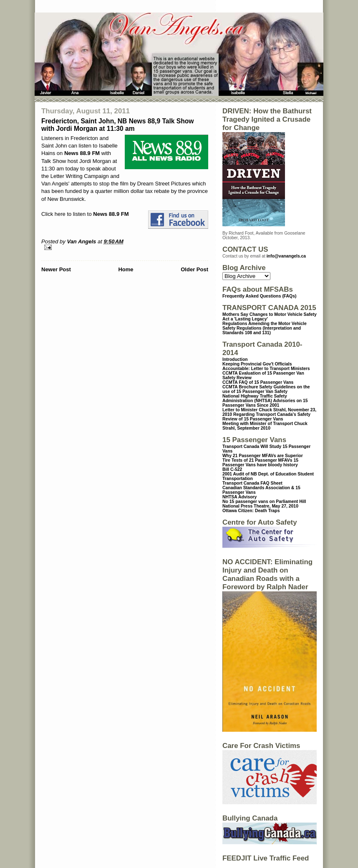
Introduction (235, 359)
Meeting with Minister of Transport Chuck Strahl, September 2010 (265, 426)
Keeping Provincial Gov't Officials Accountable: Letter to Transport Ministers (266, 366)
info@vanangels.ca (286, 256)
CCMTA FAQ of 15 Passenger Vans (258, 382)
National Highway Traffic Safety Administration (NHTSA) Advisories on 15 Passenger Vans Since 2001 (265, 401)
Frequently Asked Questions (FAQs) (259, 296)
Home (126, 269)
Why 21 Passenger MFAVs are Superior (263, 456)
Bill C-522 (232, 469)
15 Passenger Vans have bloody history (260, 463)
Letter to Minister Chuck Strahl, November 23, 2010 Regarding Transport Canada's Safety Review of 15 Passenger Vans (269, 414)
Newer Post (56, 269)
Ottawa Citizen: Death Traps (251, 511)
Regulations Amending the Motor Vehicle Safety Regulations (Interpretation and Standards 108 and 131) (265, 328)
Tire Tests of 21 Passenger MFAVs (257, 460)
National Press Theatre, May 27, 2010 (260, 506)
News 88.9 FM (82, 153)
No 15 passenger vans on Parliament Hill (264, 502)
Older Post (194, 269)
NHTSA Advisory (240, 497)
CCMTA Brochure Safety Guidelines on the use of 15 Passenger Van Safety (266, 389)
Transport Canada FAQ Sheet (252, 483)
